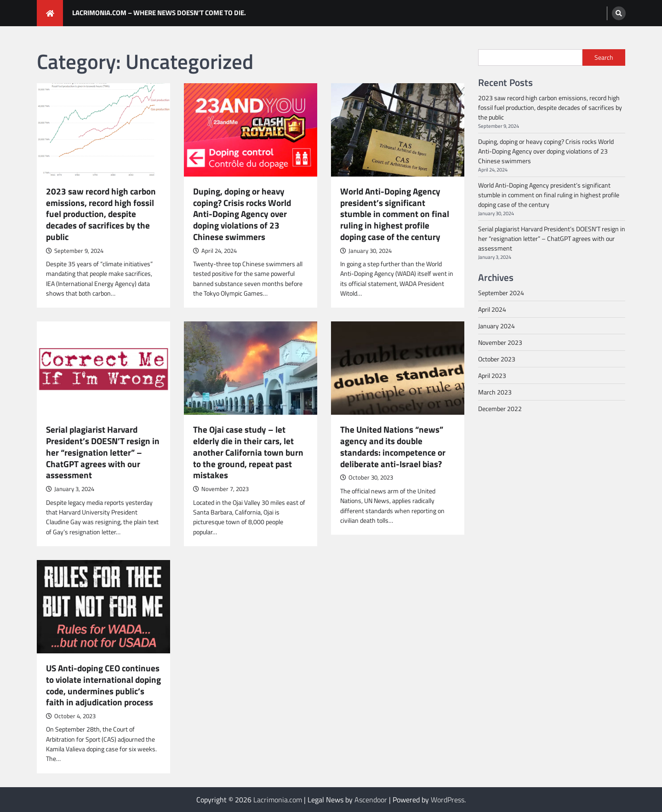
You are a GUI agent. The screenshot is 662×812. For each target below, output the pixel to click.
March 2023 (495, 392)
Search (604, 57)
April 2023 (492, 375)
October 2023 (497, 359)
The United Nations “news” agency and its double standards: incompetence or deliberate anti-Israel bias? (393, 447)
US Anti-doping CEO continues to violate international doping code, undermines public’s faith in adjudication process (103, 685)
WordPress (448, 800)
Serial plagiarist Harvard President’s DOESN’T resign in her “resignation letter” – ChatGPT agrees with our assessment (103, 452)
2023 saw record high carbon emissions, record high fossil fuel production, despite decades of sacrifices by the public (101, 214)
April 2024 (492, 309)
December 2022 (500, 409)
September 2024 (501, 293)
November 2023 (500, 342)
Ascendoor (371, 800)
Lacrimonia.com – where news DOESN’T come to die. (159, 13)
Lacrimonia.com (278, 800)
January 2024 (496, 326)
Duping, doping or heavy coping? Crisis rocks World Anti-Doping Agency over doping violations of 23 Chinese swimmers (242, 214)
